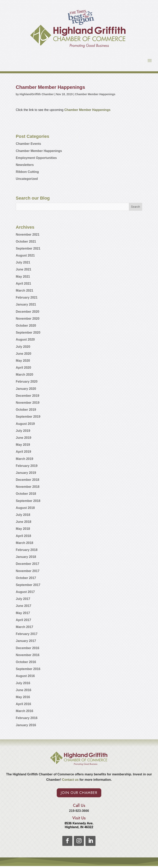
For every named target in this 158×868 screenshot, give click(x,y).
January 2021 (26, 304)
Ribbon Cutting (27, 172)
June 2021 (23, 269)
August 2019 (25, 424)
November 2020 (28, 319)
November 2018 (28, 487)
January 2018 (26, 557)
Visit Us (79, 818)
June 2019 (23, 438)
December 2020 (27, 312)
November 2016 (28, 655)
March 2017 (24, 627)
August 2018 (25, 508)
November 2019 (28, 403)
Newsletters (25, 165)
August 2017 (25, 592)
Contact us (70, 780)
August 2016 (25, 676)
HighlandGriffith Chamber (37, 94)
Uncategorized (27, 179)
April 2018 (23, 536)
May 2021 (23, 277)
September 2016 (28, 669)
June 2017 (23, 606)
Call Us (79, 806)
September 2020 (28, 333)
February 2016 (27, 718)
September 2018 (28, 501)
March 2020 (24, 375)
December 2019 (27, 396)
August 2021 (25, 255)
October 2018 (26, 494)
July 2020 (23, 347)
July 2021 (23, 262)
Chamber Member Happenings (95, 94)
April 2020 (23, 368)
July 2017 (23, 599)
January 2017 (26, 641)
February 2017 (27, 634)
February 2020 (27, 382)
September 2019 (28, 417)
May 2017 (23, 613)
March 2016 (24, 711)
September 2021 (28, 248)
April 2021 (23, 284)
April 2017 (23, 620)
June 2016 (23, 690)
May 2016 (23, 697)
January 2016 (26, 725)
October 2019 (26, 410)
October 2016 (26, 662)
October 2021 (26, 241)
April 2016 (23, 704)
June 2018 (23, 522)
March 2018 (24, 543)
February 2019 (27, 466)
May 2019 (23, 445)
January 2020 (26, 389)
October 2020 (26, 326)
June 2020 (23, 354)
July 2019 (23, 431)
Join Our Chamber (79, 793)
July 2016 (23, 683)
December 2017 (27, 564)
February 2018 (27, 550)
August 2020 (25, 339)
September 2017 (28, 585)
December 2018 (27, 480)
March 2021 (24, 290)
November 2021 (28, 235)
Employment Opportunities (36, 158)
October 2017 (26, 578)
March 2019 (24, 459)
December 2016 (27, 648)
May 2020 (23, 361)
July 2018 (23, 515)
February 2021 (27, 297)
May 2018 (23, 529)
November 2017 (28, 571)
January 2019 (26, 473)
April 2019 (23, 452)
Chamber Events (28, 144)
